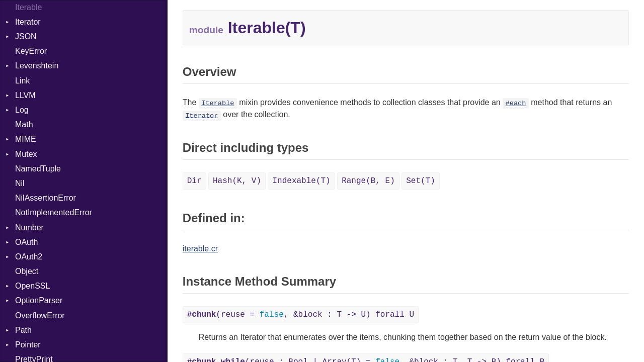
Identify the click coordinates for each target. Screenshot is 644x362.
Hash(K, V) (237, 181)
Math (24, 124)
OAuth (26, 242)
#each (516, 103)
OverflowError (40, 315)
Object (27, 271)
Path (23, 330)
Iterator (28, 22)
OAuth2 (29, 257)
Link (22, 81)
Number (29, 228)
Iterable (218, 103)
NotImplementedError (54, 212)
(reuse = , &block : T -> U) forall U (301, 315)
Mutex (26, 154)
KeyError (31, 51)
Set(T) (421, 181)
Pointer (28, 345)
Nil (20, 183)
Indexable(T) (301, 181)
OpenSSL (32, 286)
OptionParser (39, 300)
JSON (26, 36)
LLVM (25, 95)
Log (22, 110)
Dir (194, 181)
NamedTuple (38, 169)
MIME (26, 139)
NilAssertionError (46, 198)
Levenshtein (37, 66)
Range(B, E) (368, 181)
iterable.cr (200, 249)
